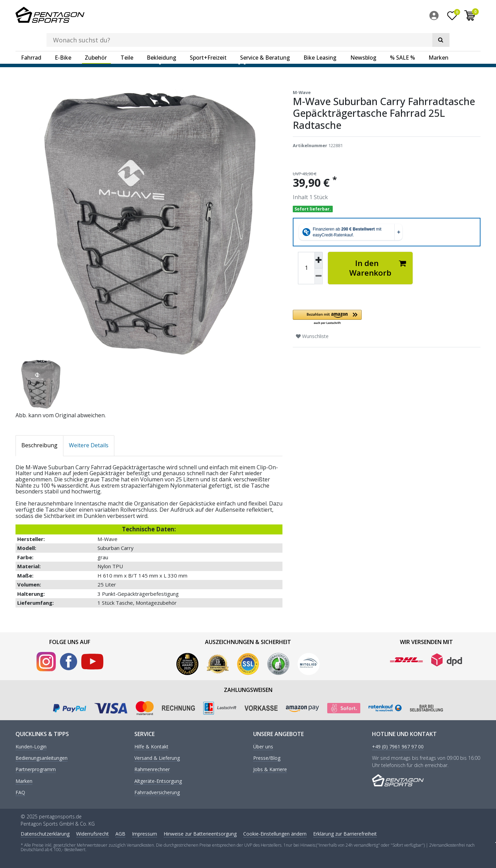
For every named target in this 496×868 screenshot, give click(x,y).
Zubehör (96, 36)
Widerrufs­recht (92, 833)
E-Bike (63, 36)
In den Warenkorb (378, 268)
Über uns (263, 746)
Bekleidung (162, 36)
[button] (370, 317)
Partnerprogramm (36, 769)
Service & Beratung (265, 36)
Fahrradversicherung (157, 792)
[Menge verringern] (319, 276)
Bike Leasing (320, 36)
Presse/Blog (267, 758)
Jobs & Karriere (270, 769)
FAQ (20, 792)
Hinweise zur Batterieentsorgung (200, 833)
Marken (438, 36)
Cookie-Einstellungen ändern (275, 833)
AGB (120, 833)
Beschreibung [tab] (39, 445)
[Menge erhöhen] (319, 260)
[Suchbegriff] (237, 16)
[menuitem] (436, 17)
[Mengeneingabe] (306, 268)
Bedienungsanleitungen (42, 758)
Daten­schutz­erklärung (45, 833)
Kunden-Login (31, 746)
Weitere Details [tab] (89, 445)
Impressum (144, 833)
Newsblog (363, 36)
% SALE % (402, 36)
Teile (127, 36)
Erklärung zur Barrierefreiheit (345, 833)
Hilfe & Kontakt (151, 746)
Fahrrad (31, 36)
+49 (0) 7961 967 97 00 (398, 746)
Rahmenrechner (152, 769)
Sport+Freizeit (208, 36)
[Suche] (382, 16)
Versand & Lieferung (157, 758)
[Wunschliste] (452, 17)
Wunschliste (312, 336)
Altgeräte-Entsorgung (158, 781)
